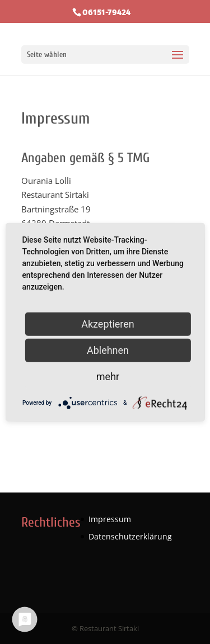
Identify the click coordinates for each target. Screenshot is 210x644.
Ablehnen (108, 350)
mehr (108, 377)
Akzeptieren (108, 324)
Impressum (110, 519)
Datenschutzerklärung (130, 536)
